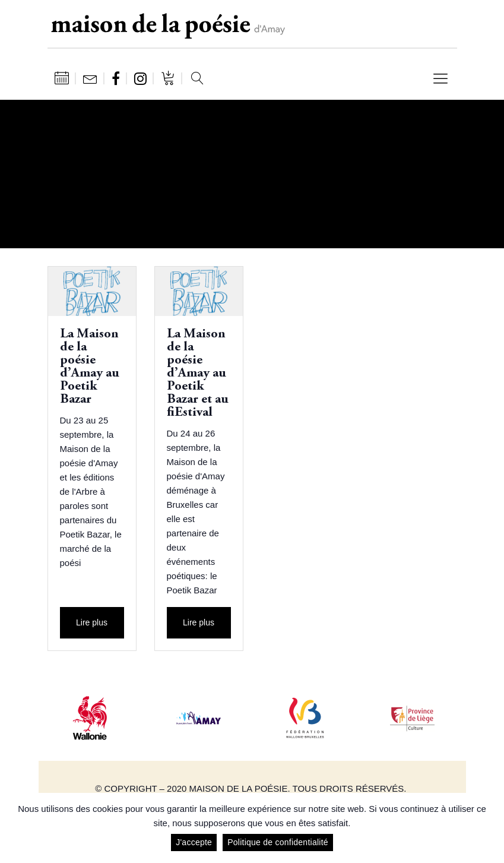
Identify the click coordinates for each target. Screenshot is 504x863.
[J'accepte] (489, 828)
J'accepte (194, 842)
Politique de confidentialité (278, 842)
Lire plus (92, 622)
